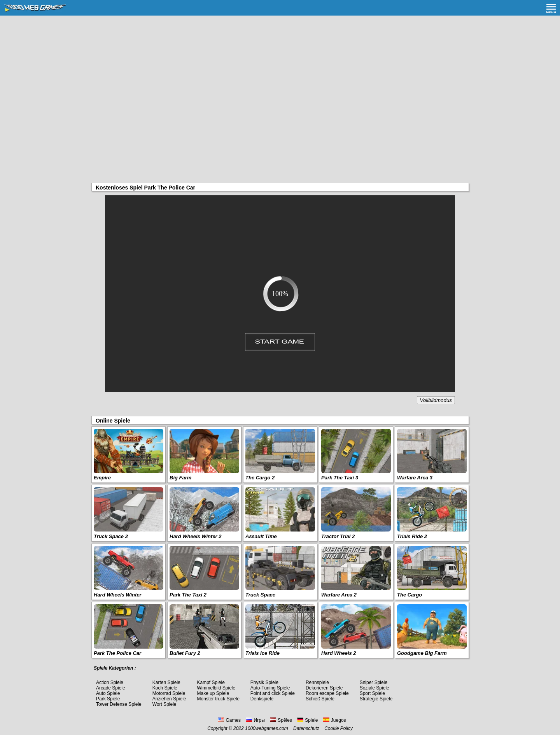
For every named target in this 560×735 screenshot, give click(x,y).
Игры (255, 720)
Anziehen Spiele (169, 699)
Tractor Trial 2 (338, 536)
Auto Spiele (108, 693)
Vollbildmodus (436, 400)
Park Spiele (108, 699)
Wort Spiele (164, 704)
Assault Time (261, 536)
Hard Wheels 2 (339, 653)
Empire (102, 478)
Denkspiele (262, 699)
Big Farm (180, 478)
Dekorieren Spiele (324, 688)
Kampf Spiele (211, 682)
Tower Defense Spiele (119, 704)
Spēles (281, 720)
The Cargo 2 (260, 478)
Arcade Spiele (111, 688)
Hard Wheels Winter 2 (196, 536)
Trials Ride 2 (412, 536)
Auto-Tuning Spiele (270, 688)
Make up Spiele (213, 693)
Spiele (307, 720)
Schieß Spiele (320, 699)
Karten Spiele (166, 682)
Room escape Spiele (327, 693)
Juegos (335, 720)
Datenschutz (306, 728)
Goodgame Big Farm (422, 653)
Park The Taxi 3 (340, 478)
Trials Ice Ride (262, 653)
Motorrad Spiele (169, 693)
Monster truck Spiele (218, 699)
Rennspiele (317, 682)
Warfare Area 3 (415, 478)
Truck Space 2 (111, 536)
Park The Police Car (117, 653)
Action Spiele (110, 682)
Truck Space (260, 595)
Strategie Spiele (376, 699)
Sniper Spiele (374, 682)
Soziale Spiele (374, 688)
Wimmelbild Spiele (216, 688)
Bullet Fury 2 (185, 653)
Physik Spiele (264, 682)
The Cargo (409, 595)
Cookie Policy (339, 728)
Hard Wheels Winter (118, 595)
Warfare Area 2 (339, 595)
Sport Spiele (372, 693)
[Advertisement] (280, 74)
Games (229, 720)
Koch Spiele (165, 688)
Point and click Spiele (273, 693)
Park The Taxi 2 (188, 595)
